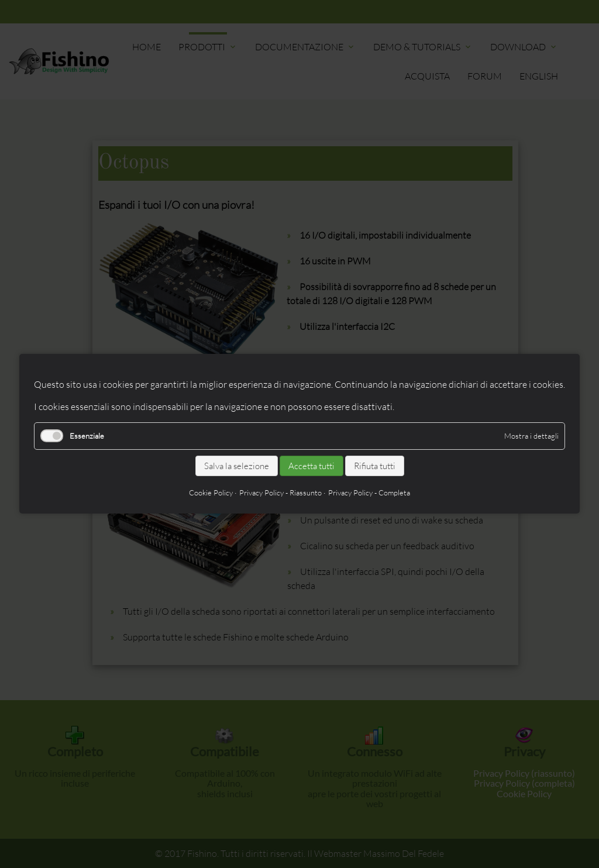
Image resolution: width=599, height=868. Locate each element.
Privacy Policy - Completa (369, 493)
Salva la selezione (237, 466)
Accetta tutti (311, 466)
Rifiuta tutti (375, 466)
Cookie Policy (211, 493)
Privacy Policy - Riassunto (280, 493)
